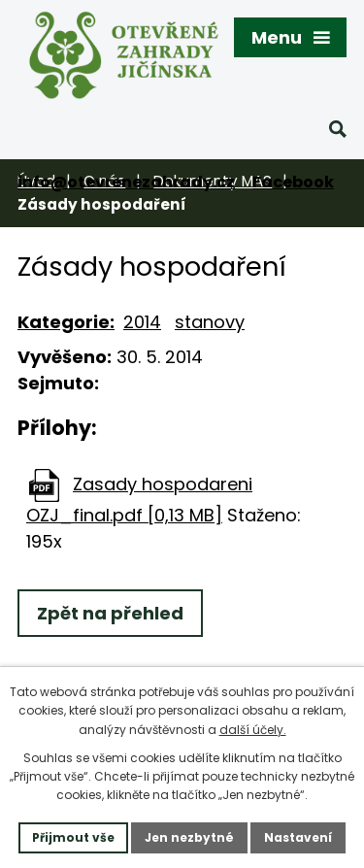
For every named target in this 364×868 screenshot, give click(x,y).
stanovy (210, 322)
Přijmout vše (73, 837)
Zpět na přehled (110, 613)
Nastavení (298, 837)
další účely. (253, 730)
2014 (142, 322)
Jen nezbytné (189, 837)
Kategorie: (66, 322)
